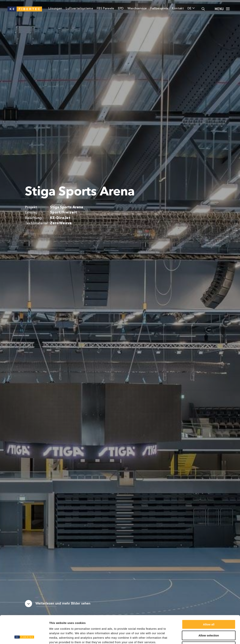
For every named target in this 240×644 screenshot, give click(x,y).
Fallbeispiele (159, 9)
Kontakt (178, 9)
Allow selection (209, 609)
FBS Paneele (105, 9)
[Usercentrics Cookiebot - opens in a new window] (24, 637)
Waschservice (137, 9)
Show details (197, 637)
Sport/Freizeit (63, 213)
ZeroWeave (61, 223)
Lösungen (55, 9)
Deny (209, 620)
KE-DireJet (60, 218)
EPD (121, 9)
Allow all (209, 598)
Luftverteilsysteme (79, 9)
